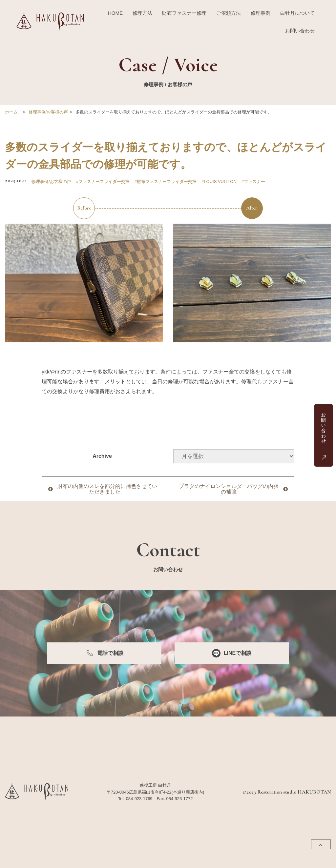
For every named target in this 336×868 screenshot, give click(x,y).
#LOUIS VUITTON (219, 182)
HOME (115, 13)
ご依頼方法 (229, 13)
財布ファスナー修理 (184, 13)
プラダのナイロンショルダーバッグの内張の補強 (229, 489)
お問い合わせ (300, 31)
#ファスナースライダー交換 (103, 182)
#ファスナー (253, 182)
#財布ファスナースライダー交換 (166, 182)
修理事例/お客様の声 (48, 112)
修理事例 (261, 13)
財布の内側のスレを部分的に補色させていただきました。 (107, 489)
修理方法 (142, 13)
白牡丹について (297, 13)
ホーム (11, 112)
